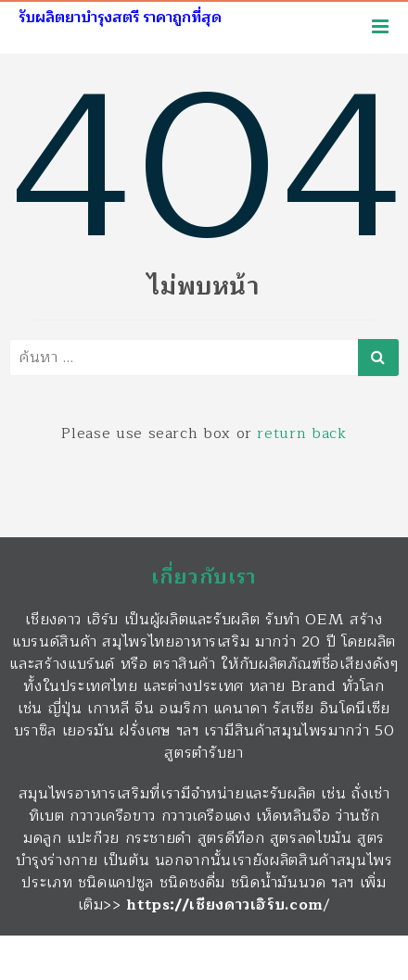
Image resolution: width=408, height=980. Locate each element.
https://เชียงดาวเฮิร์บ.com (225, 905)
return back (301, 433)
